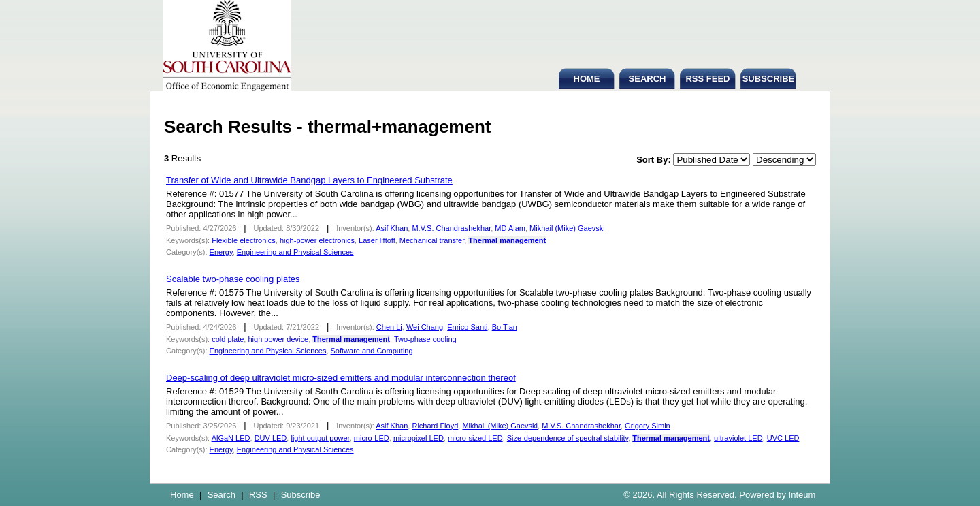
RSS (258, 495)
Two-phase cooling (425, 339)
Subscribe (301, 495)
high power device (278, 339)
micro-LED (372, 438)
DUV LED (271, 438)
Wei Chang (425, 327)
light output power (320, 438)
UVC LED (783, 438)
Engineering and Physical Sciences (295, 252)
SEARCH (648, 79)
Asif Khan (392, 228)
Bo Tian (505, 327)
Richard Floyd (435, 426)
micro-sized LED (475, 438)
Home (182, 495)
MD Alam (510, 228)
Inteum (802, 495)
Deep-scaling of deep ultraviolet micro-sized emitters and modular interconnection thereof (341, 378)
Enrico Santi (467, 327)
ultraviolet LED (738, 438)
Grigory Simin (648, 426)
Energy (221, 252)
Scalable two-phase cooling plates (233, 279)
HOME (587, 79)
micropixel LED (419, 438)
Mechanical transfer (432, 240)
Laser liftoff (377, 240)
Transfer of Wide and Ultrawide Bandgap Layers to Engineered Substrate (309, 180)
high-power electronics (317, 240)
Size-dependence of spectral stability (568, 438)
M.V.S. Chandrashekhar (451, 228)
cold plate (228, 339)
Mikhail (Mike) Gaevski (567, 228)
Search (222, 495)
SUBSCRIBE (769, 79)
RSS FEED (707, 79)
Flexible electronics (244, 240)
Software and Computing (372, 351)
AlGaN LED (231, 438)
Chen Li (389, 327)
